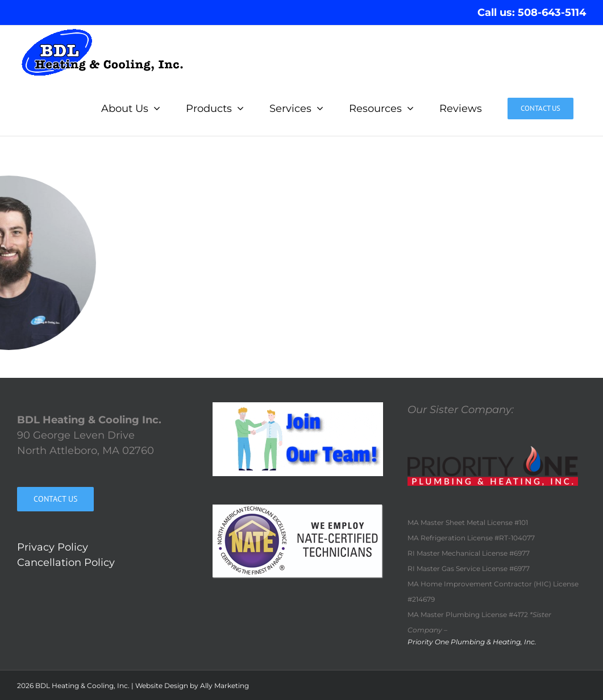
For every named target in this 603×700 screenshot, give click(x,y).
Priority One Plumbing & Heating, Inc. (472, 642)
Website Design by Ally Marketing (192, 686)
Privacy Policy (53, 547)
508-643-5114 (552, 13)
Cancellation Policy (66, 562)
